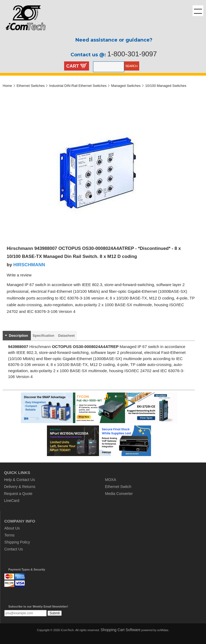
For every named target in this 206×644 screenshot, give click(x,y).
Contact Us (14, 549)
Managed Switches (126, 86)
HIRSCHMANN (29, 265)
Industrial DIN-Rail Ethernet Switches (78, 86)
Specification (44, 336)
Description (19, 336)
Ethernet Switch (118, 487)
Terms (9, 535)
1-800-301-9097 (132, 54)
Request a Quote (18, 494)
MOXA (111, 480)
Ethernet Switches (31, 86)
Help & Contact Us (19, 480)
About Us (12, 528)
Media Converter (119, 494)
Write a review (19, 275)
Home (7, 86)
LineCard (12, 501)
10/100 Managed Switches (166, 86)
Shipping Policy (17, 542)
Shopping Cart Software (121, 630)
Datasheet (66, 336)
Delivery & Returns (20, 487)
